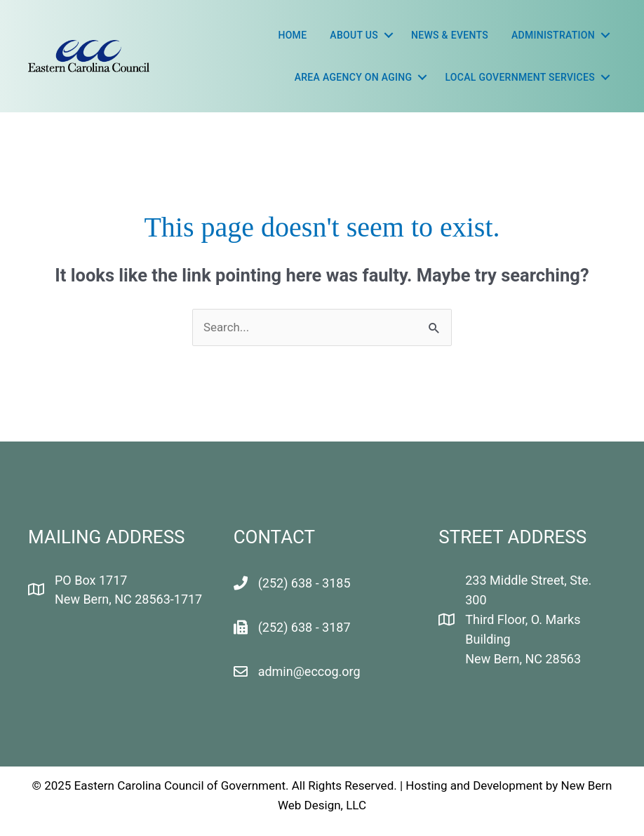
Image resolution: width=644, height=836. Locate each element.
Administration (553, 35)
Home (292, 35)
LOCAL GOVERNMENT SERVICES (520, 77)
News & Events (450, 35)
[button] (389, 35)
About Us (354, 35)
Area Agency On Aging (354, 77)
